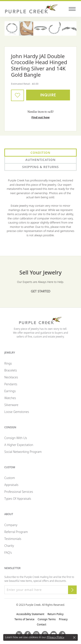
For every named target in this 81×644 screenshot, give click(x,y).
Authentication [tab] (41, 160)
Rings (8, 363)
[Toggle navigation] (72, 9)
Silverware (11, 405)
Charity (9, 546)
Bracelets (11, 370)
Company (11, 525)
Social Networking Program (23, 452)
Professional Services (19, 492)
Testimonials (13, 539)
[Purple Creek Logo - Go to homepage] (31, 9)
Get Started (41, 291)
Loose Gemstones (17, 412)
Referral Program (16, 532)
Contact (42, 624)
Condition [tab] (40, 153)
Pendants (11, 384)
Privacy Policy (55, 637)
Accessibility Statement (30, 614)
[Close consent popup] (74, 638)
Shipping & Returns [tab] (40, 167)
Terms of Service (24, 619)
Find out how (40, 117)
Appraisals (11, 485)
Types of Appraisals (18, 499)
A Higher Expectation (19, 445)
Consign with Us (16, 438)
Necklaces (11, 377)
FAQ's (8, 553)
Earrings (10, 391)
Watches (10, 398)
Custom (10, 478)
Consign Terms (47, 619)
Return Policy (56, 614)
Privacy (63, 619)
